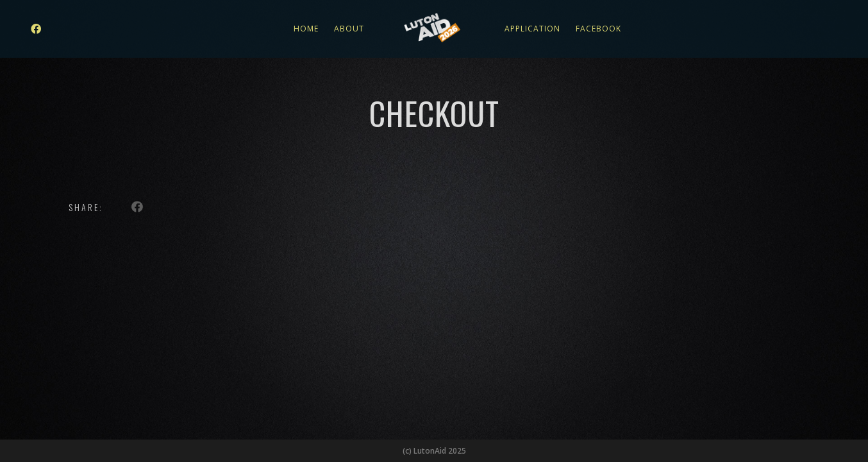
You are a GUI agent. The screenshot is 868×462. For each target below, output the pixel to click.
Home (306, 29)
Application (532, 29)
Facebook (598, 29)
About (349, 29)
